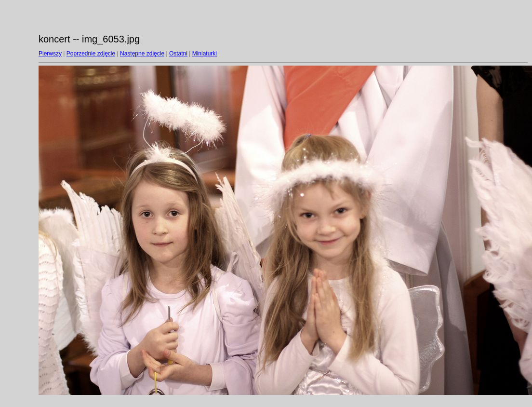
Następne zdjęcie (142, 54)
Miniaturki (205, 54)
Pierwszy (50, 54)
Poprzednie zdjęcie (91, 54)
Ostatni (178, 54)
